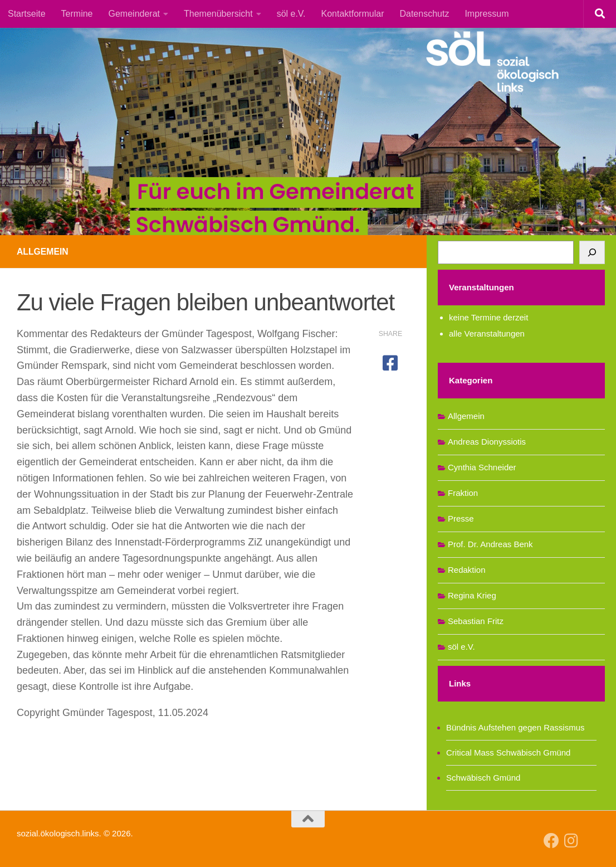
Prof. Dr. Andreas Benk (490, 544)
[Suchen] (592, 252)
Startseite (27, 14)
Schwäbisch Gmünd (483, 778)
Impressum (487, 14)
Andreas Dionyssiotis (487, 442)
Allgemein (43, 252)
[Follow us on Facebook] (551, 841)
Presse (461, 518)
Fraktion (463, 493)
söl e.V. (291, 14)
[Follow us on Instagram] (571, 841)
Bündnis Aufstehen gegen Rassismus (515, 727)
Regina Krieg (472, 595)
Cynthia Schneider (482, 467)
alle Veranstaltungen (487, 333)
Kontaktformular (353, 14)
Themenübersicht (218, 14)
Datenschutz (424, 14)
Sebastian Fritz (476, 621)
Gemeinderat (135, 14)
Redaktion (467, 570)
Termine (77, 14)
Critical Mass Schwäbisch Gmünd (508, 752)
